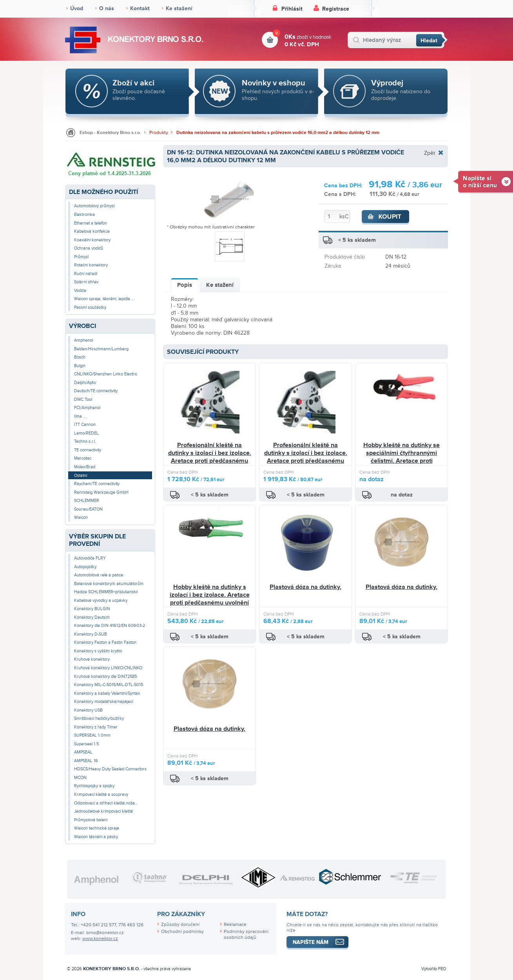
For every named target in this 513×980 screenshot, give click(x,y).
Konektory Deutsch (92, 617)
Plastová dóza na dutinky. (305, 587)
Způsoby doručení (180, 925)
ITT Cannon (85, 425)
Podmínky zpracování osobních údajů (246, 935)
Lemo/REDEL (86, 433)
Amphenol (83, 340)
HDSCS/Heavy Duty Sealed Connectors (110, 769)
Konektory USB (88, 710)
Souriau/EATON (88, 509)
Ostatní (81, 476)
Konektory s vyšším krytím (98, 651)
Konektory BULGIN (92, 609)
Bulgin (80, 366)
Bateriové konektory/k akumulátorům (109, 584)
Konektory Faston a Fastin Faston (105, 642)
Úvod (77, 8)
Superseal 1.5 (86, 744)
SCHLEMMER (87, 501)
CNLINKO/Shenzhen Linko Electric (106, 374)
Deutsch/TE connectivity (96, 391)
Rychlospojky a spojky (94, 786)
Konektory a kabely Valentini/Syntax (107, 693)
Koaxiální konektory (92, 240)
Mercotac (83, 458)
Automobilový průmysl (94, 206)
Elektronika (84, 215)
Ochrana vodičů (89, 248)
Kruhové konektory (92, 659)
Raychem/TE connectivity (97, 484)
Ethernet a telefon (91, 223)
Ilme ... (80, 416)
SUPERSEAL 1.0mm (92, 735)
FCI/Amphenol (87, 408)
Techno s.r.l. (85, 441)
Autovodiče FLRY (90, 558)
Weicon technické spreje (97, 828)
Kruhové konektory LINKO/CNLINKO (108, 668)
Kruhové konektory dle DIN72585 (105, 677)
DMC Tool (83, 399)
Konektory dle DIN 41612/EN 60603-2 (110, 626)
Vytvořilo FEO (434, 969)
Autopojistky (85, 567)
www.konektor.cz (100, 939)
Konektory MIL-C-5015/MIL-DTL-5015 (109, 685)
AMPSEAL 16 (86, 761)
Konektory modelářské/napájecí (103, 702)
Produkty (159, 133)
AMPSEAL (83, 752)
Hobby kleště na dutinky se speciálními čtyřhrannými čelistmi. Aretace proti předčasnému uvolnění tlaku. (402, 457)
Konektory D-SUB (91, 634)
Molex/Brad (85, 467)
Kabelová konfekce (92, 231)
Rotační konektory (91, 265)
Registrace (336, 9)
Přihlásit (292, 9)
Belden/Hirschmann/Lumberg (101, 349)
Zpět (430, 153)
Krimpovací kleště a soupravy (101, 794)
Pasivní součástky (90, 307)
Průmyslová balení (91, 820)
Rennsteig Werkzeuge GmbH (101, 492)
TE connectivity (88, 450)
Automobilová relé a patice (99, 575)
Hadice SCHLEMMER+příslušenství (106, 592)
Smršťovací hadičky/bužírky (99, 718)
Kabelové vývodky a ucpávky (101, 600)
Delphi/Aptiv (85, 383)
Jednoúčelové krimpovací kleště (103, 811)
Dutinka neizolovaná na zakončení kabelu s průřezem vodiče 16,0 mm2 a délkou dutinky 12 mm (278, 133)
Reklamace (235, 925)
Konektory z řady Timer (96, 727)
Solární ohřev (86, 282)
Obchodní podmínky (182, 932)
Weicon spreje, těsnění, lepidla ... (104, 299)
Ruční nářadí (86, 274)
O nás (107, 8)
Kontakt (140, 8)
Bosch (80, 357)
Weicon (81, 517)
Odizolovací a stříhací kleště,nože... (106, 803)
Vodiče (80, 291)
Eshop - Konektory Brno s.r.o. (110, 133)
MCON (80, 778)
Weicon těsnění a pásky (96, 837)
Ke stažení (179, 8)
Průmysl (81, 257)
